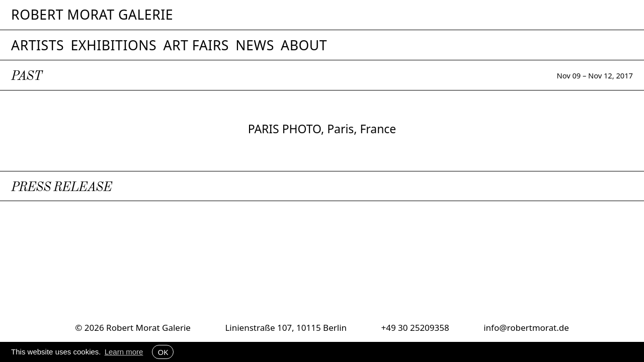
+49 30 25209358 (415, 328)
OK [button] (163, 352)
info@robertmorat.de (526, 328)
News (255, 45)
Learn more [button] (124, 352)
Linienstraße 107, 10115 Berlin (286, 328)
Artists (37, 45)
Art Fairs (196, 45)
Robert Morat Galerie (92, 15)
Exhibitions (113, 45)
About (304, 45)
